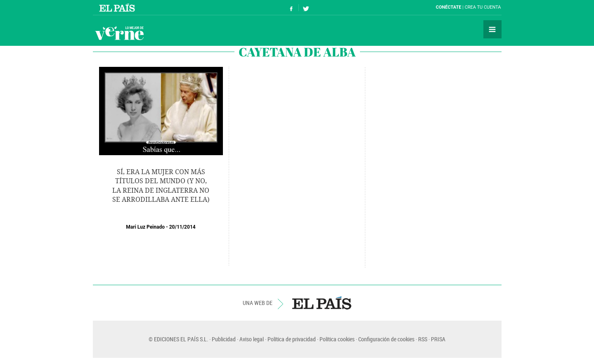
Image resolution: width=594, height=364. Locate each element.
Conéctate (449, 7)
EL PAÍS (322, 303)
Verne (119, 33)
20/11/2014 (182, 227)
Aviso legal (252, 339)
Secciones (492, 29)
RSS (423, 339)
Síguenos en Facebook (291, 8)
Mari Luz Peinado (145, 227)
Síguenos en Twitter (306, 8)
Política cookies (337, 339)
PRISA (438, 339)
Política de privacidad (292, 339)
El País (118, 7)
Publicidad (224, 339)
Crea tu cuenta (483, 7)
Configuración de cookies (386, 339)
